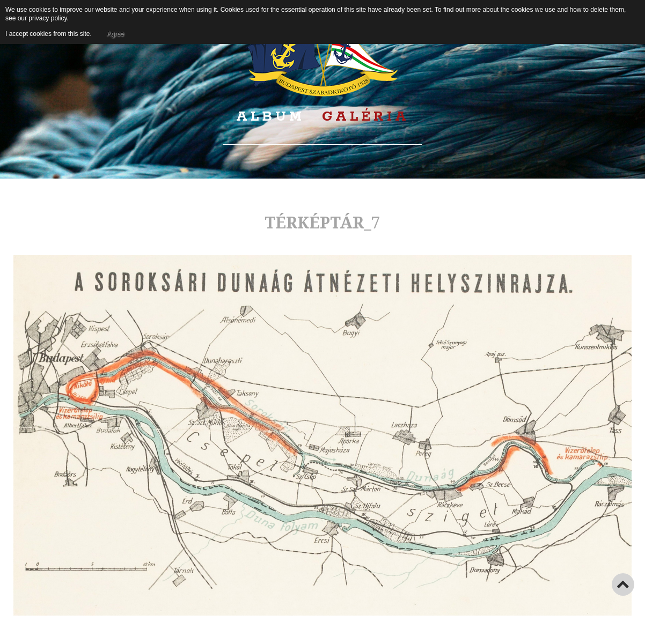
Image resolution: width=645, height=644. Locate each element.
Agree (115, 34)
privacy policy (47, 18)
